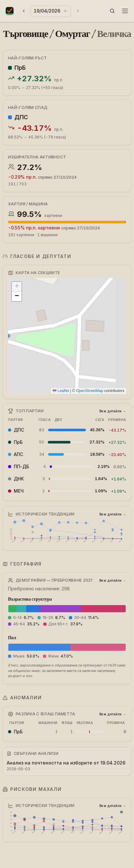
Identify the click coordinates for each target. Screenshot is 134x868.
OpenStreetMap (90, 391)
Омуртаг (72, 34)
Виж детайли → (113, 411)
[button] (112, 11)
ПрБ (20, 68)
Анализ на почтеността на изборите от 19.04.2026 (66, 763)
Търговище (26, 34)
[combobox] (51, 11)
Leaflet (61, 391)
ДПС (21, 117)
